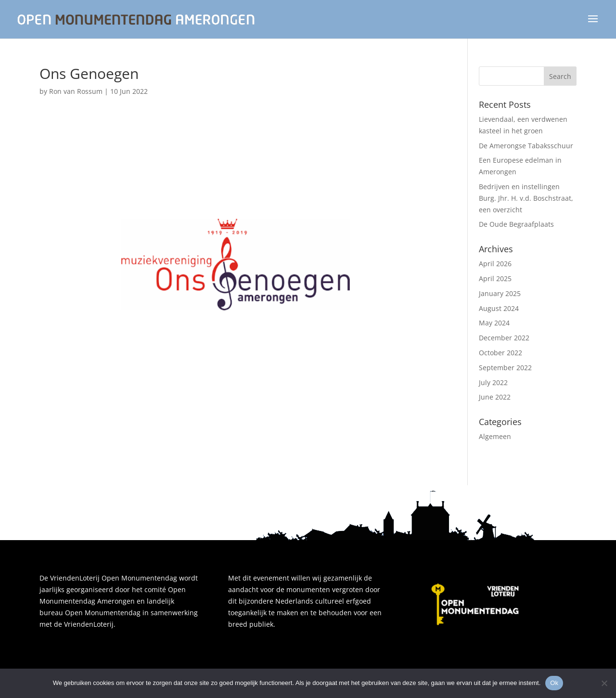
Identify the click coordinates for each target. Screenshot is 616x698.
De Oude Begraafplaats (516, 224)
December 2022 (504, 338)
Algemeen (495, 436)
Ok (554, 683)
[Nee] (604, 683)
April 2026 (495, 264)
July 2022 (493, 382)
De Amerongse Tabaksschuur (526, 146)
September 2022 (505, 368)
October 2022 (500, 353)
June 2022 (495, 397)
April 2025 (495, 278)
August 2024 (499, 308)
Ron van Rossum (76, 91)
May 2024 (494, 323)
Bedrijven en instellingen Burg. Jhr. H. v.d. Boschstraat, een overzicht (526, 198)
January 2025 (500, 293)
